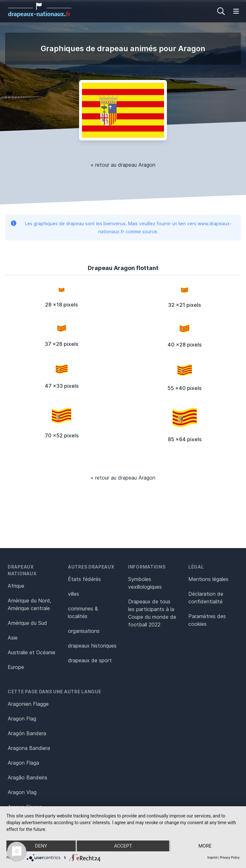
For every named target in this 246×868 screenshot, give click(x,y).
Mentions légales (208, 579)
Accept (123, 846)
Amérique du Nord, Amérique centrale (29, 604)
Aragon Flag (22, 719)
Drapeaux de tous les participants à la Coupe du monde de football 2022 (152, 613)
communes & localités (83, 612)
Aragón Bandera (27, 733)
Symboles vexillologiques (145, 583)
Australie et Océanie (32, 652)
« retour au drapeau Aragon (123, 165)
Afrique (16, 586)
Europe (16, 667)
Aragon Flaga (23, 763)
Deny (41, 846)
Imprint (212, 858)
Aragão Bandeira (27, 777)
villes (74, 594)
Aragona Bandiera (29, 748)
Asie (13, 638)
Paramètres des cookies (207, 620)
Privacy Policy (230, 858)
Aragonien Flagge (28, 704)
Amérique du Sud (27, 623)
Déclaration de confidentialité (206, 598)
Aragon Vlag (22, 792)
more (205, 846)
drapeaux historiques (92, 646)
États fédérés (84, 579)
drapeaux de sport (90, 660)
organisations (84, 631)
